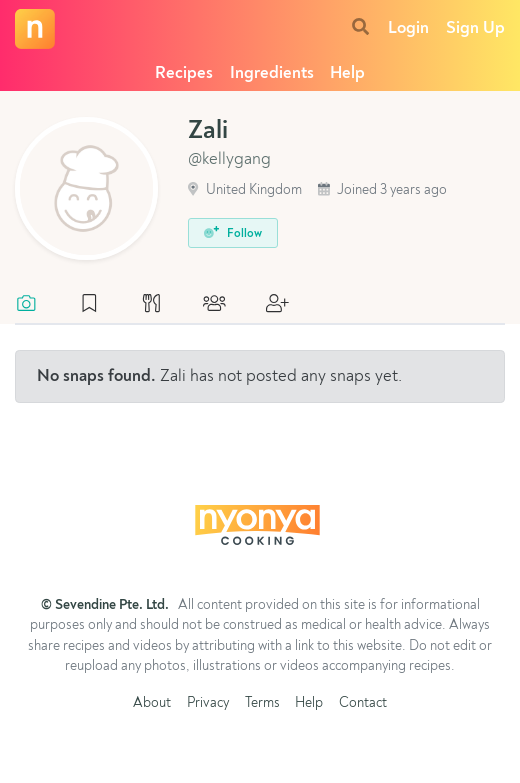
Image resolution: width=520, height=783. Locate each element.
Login (408, 28)
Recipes (184, 73)
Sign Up (475, 28)
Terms (262, 703)
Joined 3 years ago (382, 190)
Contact (363, 703)
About (152, 703)
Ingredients (272, 73)
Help (347, 73)
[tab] (36, 305)
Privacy (208, 703)
